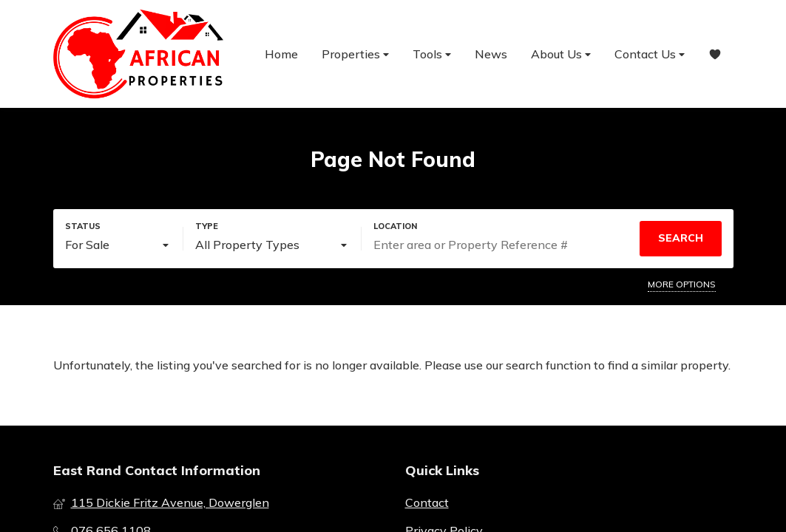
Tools (432, 54)
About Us (561, 54)
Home (281, 54)
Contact (427, 502)
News (491, 54)
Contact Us (650, 54)
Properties (355, 54)
